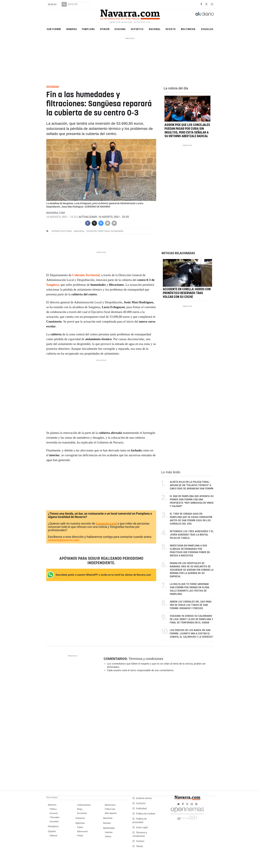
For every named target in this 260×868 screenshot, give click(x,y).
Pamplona (88, 29)
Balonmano (110, 805)
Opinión (105, 29)
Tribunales (55, 817)
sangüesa (79, 231)
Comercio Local (106, 523)
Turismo (140, 841)
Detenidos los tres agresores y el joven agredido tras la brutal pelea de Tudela (192, 535)
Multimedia (188, 29)
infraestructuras (62, 231)
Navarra (72, 29)
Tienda (139, 846)
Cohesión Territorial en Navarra (105, 231)
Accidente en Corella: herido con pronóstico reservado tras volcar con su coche (187, 293)
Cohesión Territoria (85, 275)
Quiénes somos (144, 798)
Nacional (155, 29)
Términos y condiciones (146, 659)
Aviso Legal (142, 827)
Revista (171, 29)
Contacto (141, 803)
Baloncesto (82, 831)
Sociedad (54, 821)
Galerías (109, 832)
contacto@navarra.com (64, 540)
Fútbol (80, 827)
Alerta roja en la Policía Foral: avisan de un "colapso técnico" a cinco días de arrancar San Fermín (192, 485)
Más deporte (111, 813)
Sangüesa (53, 285)
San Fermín (54, 29)
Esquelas (207, 29)
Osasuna (120, 29)
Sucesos (54, 813)
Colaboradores (84, 805)
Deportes (137, 29)
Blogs (80, 809)
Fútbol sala (110, 809)
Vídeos (108, 836)
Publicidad (141, 809)
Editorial (53, 836)
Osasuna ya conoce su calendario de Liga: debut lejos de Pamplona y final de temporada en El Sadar (191, 619)
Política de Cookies (146, 814)
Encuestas (82, 813)
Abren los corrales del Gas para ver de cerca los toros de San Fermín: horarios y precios (191, 605)
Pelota (80, 836)
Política (53, 809)
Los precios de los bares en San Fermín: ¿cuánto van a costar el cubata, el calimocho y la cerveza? (192, 634)
